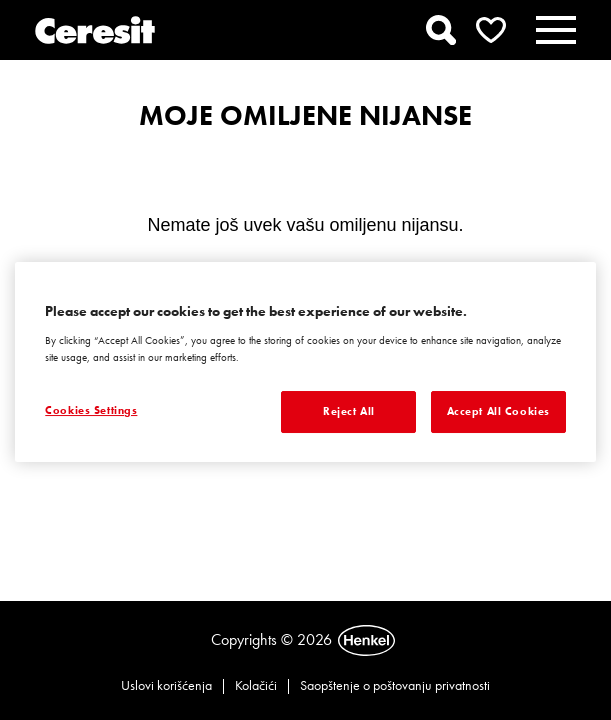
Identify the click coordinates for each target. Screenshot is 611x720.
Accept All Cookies (498, 411)
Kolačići (256, 685)
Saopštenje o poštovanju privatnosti (395, 685)
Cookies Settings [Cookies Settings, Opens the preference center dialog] (91, 410)
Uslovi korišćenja (166, 685)
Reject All (349, 411)
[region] (305, 362)
